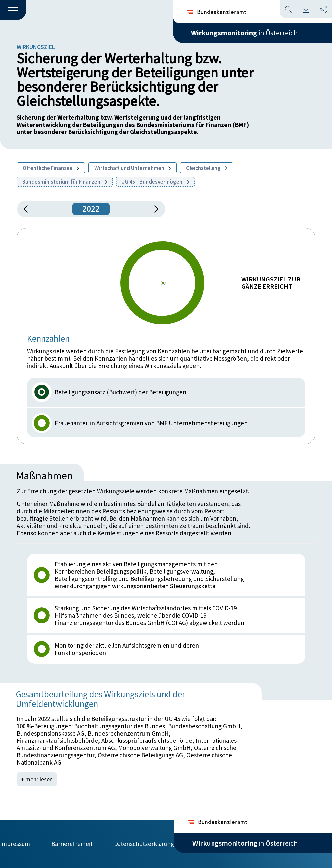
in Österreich (244, 33)
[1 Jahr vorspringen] (154, 209)
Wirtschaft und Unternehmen (133, 168)
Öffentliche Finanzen (51, 168)
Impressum (15, 844)
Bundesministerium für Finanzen (65, 182)
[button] (13, 10)
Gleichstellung (207, 168)
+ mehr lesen (37, 779)
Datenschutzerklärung (144, 844)
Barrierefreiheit (72, 844)
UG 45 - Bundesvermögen (155, 182)
